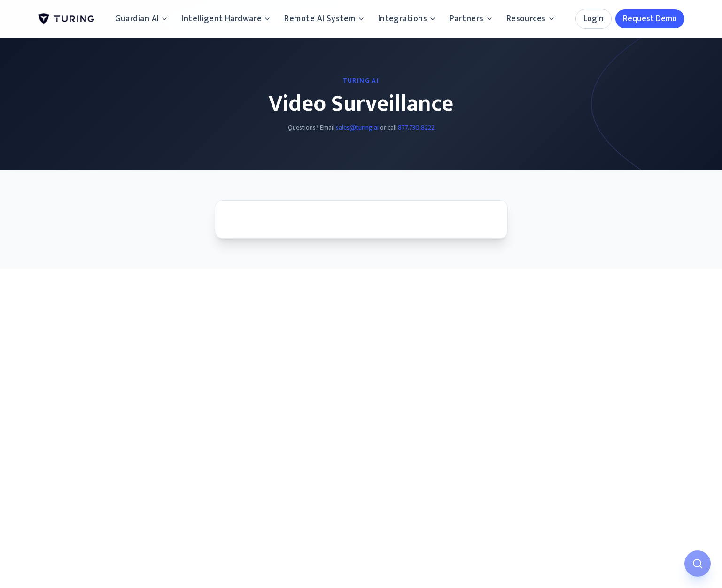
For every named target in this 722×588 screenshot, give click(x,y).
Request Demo (650, 19)
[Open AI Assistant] (698, 564)
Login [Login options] (594, 19)
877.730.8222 (416, 128)
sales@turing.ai (357, 128)
